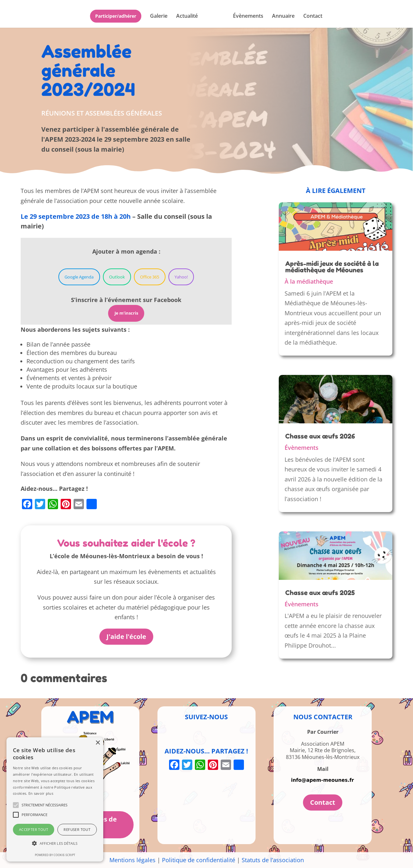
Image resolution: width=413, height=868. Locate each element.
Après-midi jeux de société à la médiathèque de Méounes (332, 267)
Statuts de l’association (273, 860)
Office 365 (150, 277)
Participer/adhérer (116, 16)
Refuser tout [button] (77, 829)
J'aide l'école (126, 636)
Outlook (117, 277)
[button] (55, 844)
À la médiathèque (309, 281)
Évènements (248, 16)
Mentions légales (132, 860)
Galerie (159, 16)
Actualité (187, 16)
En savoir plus (41, 793)
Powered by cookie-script (55, 855)
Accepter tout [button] (34, 829)
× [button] (98, 743)
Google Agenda (79, 277)
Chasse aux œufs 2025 (320, 593)
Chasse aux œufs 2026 (320, 436)
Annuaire (283, 16)
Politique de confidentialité (199, 860)
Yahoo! (181, 277)
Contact (313, 16)
